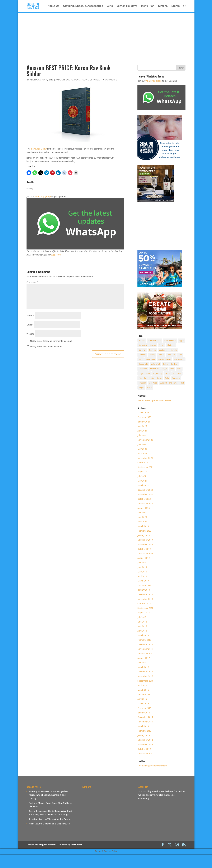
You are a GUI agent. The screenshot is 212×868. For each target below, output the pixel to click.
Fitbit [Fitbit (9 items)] (180, 355)
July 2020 (142, 513)
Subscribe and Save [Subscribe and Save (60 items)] (168, 383)
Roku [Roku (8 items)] (167, 378)
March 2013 (143, 726)
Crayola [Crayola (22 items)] (174, 350)
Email (30, 325)
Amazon (60, 80)
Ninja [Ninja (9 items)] (179, 369)
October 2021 (144, 463)
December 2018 (145, 594)
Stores (175, 6)
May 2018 (142, 626)
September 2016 (145, 681)
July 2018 (142, 617)
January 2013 (144, 735)
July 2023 (142, 435)
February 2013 (144, 731)
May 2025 (142, 426)
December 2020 (145, 490)
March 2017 (143, 667)
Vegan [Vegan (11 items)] (141, 387)
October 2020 (144, 499)
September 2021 (145, 467)
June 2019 (142, 567)
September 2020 (145, 503)
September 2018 (145, 608)
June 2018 (142, 622)
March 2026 (143, 413)
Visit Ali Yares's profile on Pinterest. (154, 400)
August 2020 (144, 508)
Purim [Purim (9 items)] (152, 378)
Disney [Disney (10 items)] (152, 355)
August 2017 (144, 658)
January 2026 (144, 422)
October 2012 (144, 749)
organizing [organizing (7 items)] (157, 373)
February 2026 (144, 417)
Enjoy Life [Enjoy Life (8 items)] (171, 355)
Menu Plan (148, 6)
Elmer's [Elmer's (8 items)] (161, 355)
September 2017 (145, 653)
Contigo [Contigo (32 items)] (152, 350)
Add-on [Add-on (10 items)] (142, 340)
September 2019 (145, 553)
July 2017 (142, 663)
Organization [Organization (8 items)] (144, 373)
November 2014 (145, 722)
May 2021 (142, 481)
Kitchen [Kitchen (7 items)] (174, 364)
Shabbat (96, 80)
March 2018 (143, 635)
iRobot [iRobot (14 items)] (166, 364)
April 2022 (142, 453)
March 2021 (143, 485)
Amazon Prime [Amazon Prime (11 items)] (170, 340)
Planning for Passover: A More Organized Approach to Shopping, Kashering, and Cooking (48, 795)
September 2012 (145, 754)
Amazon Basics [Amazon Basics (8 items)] (154, 340)
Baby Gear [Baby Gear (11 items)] (143, 345)
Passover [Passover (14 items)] (177, 373)
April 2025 (142, 431)
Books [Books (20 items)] (153, 345)
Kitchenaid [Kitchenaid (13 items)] (143, 369)
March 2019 (143, 581)
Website (30, 334)
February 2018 (144, 640)
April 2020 (142, 522)
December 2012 (145, 740)
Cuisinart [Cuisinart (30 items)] (142, 355)
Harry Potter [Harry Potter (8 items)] (179, 359)
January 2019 (144, 590)
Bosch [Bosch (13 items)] (161, 345)
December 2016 (145, 672)
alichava (35, 80)
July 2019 (142, 563)
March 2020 (143, 526)
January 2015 (144, 713)
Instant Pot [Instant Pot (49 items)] (155, 364)
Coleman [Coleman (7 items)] (142, 350)
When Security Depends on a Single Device (49, 824)
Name (30, 316)
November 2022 (145, 440)
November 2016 (145, 676)
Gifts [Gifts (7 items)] (141, 359)
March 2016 (143, 690)
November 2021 (145, 458)
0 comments (110, 80)
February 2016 (144, 694)
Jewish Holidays (127, 6)
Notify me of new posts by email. (46, 347)
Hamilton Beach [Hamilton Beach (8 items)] (165, 359)
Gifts (110, 6)
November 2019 (145, 544)
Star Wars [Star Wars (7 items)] (153, 383)
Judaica (86, 80)
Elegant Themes (48, 845)
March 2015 (143, 703)
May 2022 (142, 449)
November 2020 (145, 494)
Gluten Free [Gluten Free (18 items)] (150, 359)
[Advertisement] (106, 34)
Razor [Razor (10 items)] (160, 378)
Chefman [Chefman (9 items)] (171, 345)
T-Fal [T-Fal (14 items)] (182, 383)
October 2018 (144, 603)
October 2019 (144, 549)
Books (69, 80)
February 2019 (144, 585)
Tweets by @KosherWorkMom (152, 766)
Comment (32, 282)
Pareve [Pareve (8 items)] (168, 373)
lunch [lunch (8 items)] (172, 369)
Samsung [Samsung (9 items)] (176, 378)
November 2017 (145, 649)
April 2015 (142, 699)
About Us (53, 6)
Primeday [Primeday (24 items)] (143, 378)
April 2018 (142, 631)
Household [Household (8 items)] (143, 364)
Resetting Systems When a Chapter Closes (49, 819)
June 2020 (142, 517)
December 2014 (145, 717)
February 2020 (144, 531)
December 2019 (145, 540)
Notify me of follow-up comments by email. (51, 341)
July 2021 (142, 476)
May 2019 (142, 572)
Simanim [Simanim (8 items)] (142, 383)
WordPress (77, 845)
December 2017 (145, 644)
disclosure (56, 255)
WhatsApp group (43, 196)
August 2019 (144, 558)
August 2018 (144, 613)
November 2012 (145, 744)
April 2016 (142, 685)
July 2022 (142, 444)
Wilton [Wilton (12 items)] (150, 387)
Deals (77, 80)
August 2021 (144, 472)
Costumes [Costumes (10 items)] (163, 350)
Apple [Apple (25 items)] (182, 340)
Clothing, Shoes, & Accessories (83, 6)
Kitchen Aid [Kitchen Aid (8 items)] (155, 369)
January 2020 (144, 535)
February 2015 (144, 708)
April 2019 (142, 576)
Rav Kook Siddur (39, 149)
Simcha (163, 6)
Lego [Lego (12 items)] (165, 369)
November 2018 (145, 599)
